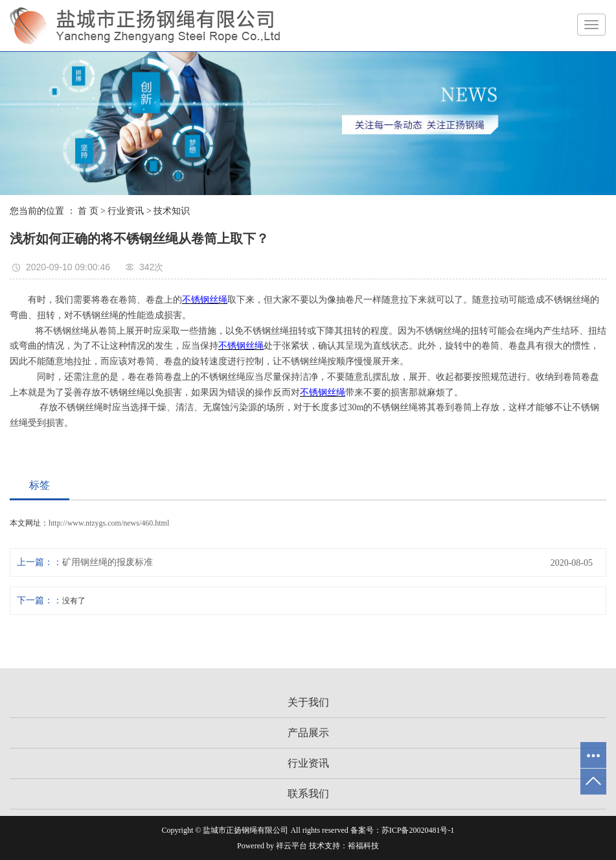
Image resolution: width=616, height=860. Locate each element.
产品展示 (308, 733)
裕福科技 (363, 846)
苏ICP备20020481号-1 (418, 830)
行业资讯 (126, 211)
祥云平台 (291, 846)
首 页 (88, 211)
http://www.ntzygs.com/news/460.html (109, 523)
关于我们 (308, 702)
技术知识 (172, 211)
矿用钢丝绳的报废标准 (108, 562)
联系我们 (308, 794)
